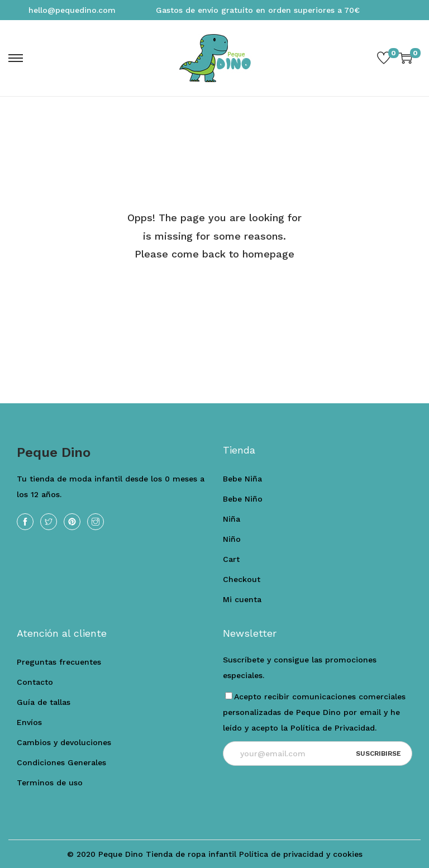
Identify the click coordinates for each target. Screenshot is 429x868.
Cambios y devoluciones (64, 742)
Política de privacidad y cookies (301, 854)
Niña (232, 519)
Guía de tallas (44, 702)
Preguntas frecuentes (59, 662)
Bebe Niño (243, 499)
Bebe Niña (242, 479)
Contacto (35, 682)
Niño (232, 539)
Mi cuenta (242, 599)
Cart (231, 559)
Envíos (29, 722)
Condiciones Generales (61, 762)
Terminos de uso (50, 783)
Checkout (242, 579)
